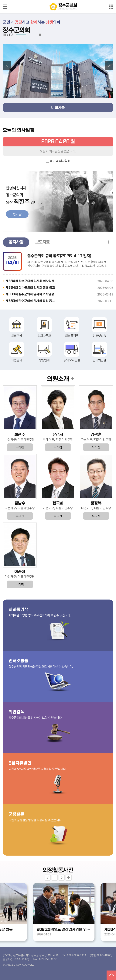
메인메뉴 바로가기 (58, 0)
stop (55, 878)
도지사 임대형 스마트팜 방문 (35, 930)
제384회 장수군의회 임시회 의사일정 (30, 281)
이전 (7, 65)
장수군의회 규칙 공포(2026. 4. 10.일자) (59, 256)
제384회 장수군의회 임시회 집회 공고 (30, 288)
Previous (48, 878)
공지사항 (16, 242)
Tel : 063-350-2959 (74, 955)
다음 (109, 65)
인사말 (17, 214)
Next (62, 878)
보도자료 (43, 242)
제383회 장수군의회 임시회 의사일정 (30, 294)
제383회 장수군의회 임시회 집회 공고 (30, 301)
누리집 (20, 447)
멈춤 (40, 35)
